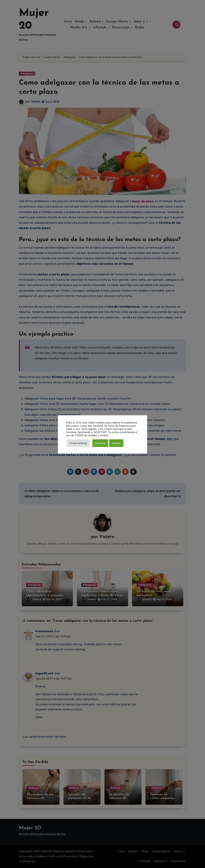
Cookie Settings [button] (78, 443)
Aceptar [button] (116, 443)
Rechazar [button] (100, 443)
